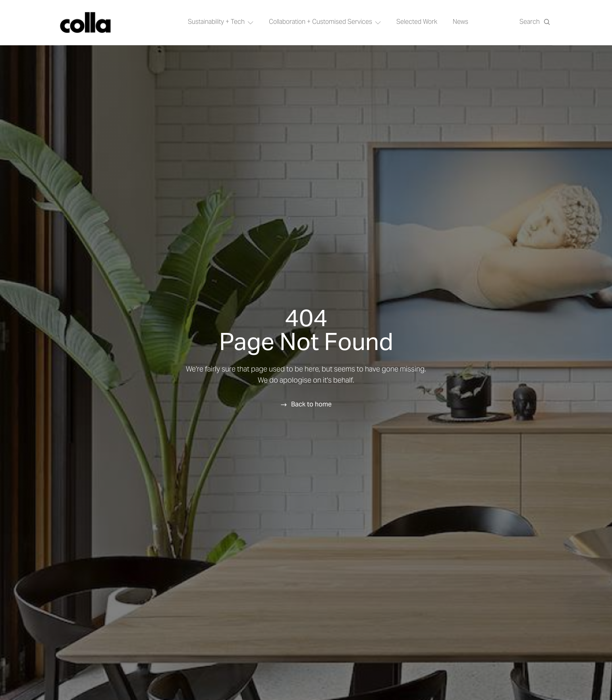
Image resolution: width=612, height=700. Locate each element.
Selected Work (417, 22)
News (460, 22)
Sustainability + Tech (221, 22)
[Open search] (535, 22)
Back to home (311, 404)
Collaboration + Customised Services (325, 22)
